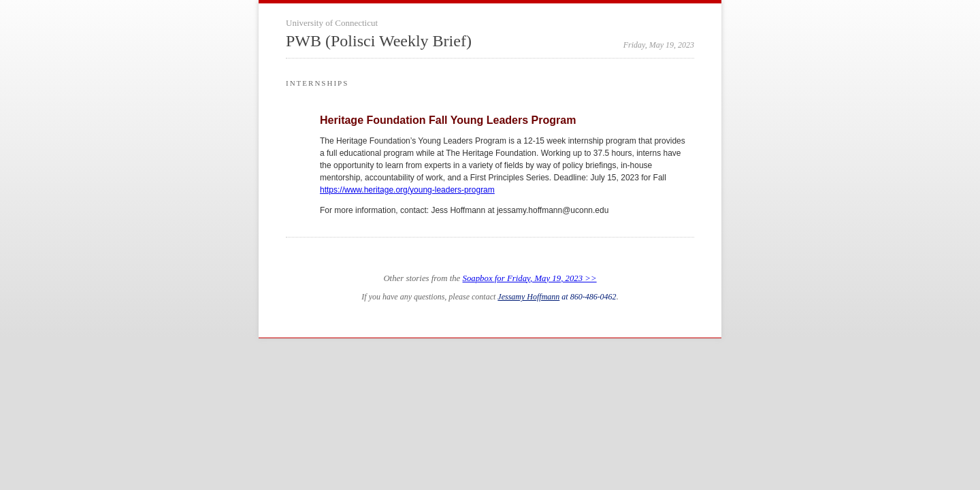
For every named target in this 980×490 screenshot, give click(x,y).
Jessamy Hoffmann (528, 297)
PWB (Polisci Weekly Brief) (379, 41)
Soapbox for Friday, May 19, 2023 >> (530, 278)
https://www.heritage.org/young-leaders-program (407, 190)
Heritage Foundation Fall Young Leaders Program (448, 120)
